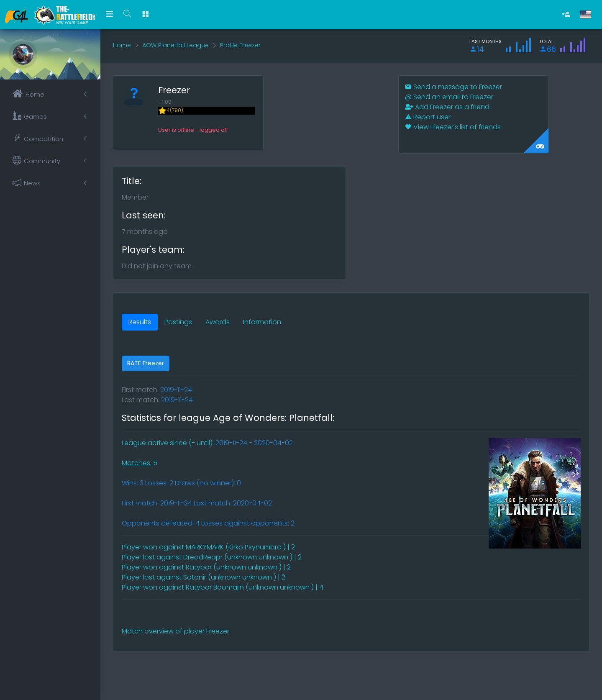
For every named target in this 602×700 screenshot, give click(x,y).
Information (262, 322)
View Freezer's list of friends (453, 127)
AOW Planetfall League (175, 45)
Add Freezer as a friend (447, 107)
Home (122, 45)
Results (140, 322)
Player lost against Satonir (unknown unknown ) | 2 (204, 577)
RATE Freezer (146, 363)
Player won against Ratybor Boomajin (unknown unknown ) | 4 (223, 587)
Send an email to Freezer (449, 97)
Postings (178, 322)
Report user (428, 117)
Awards (218, 322)
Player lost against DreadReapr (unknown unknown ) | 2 (212, 557)
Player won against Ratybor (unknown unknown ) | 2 (206, 567)
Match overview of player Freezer (175, 631)
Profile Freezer (240, 45)
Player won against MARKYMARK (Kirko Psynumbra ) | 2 (208, 547)
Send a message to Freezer (453, 87)
